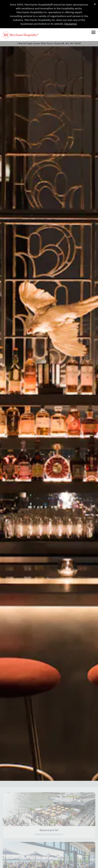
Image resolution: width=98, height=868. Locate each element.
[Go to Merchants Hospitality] (49, 44)
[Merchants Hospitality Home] (22, 35)
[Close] (95, 4)
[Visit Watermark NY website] (49, 791)
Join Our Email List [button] (49, 864)
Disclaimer (71, 24)
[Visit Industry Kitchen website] (49, 840)
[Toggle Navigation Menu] (93, 32)
